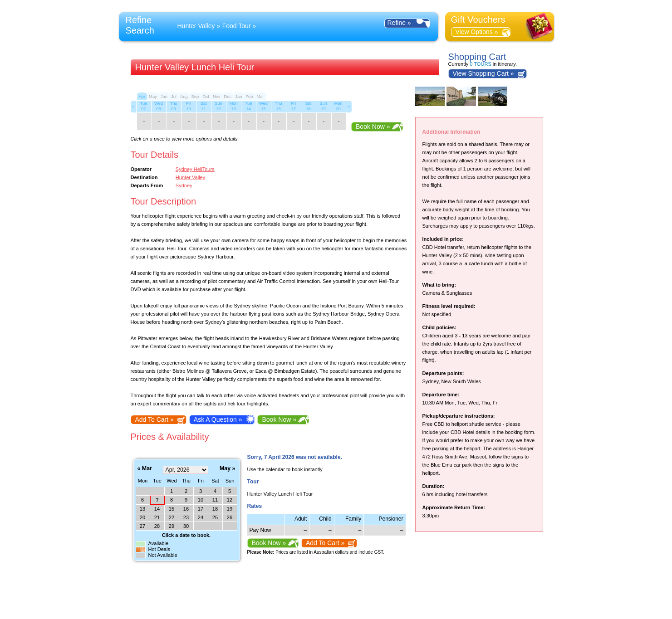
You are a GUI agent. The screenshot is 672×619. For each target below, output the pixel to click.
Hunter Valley (196, 26)
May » (227, 469)
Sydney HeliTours (195, 169)
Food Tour (237, 26)
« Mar (145, 469)
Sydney (184, 185)
